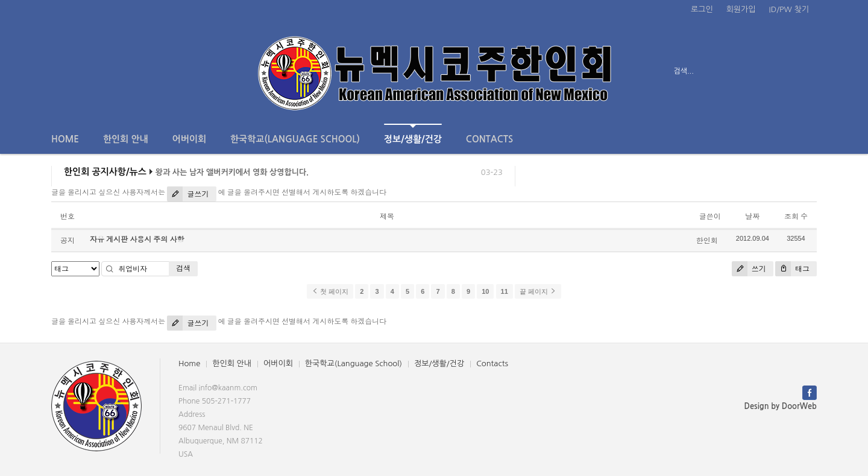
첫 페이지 (330, 291)
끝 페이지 (538, 291)
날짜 (752, 216)
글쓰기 (188, 194)
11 (505, 291)
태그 (792, 269)
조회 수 (796, 216)
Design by (781, 406)
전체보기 (86, 71)
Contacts (489, 139)
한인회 (707, 240)
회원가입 (741, 9)
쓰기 (749, 269)
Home (65, 139)
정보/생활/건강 (413, 134)
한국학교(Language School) (295, 139)
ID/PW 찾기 (789, 9)
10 (485, 291)
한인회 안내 (126, 139)
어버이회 (189, 139)
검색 (183, 268)
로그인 (702, 9)
